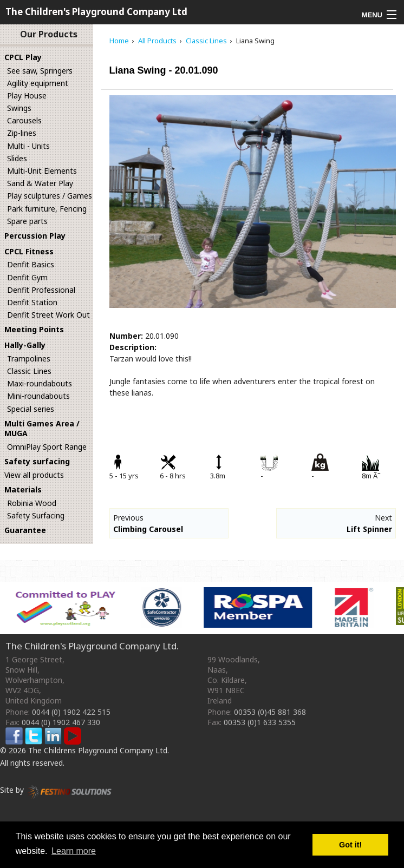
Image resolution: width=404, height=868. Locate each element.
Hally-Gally (25, 345)
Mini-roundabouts (38, 396)
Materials (23, 489)
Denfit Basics (31, 264)
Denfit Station (32, 302)
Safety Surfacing (36, 515)
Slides (17, 158)
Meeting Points (34, 329)
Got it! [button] (350, 845)
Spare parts (27, 221)
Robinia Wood (32, 503)
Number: (126, 336)
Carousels (24, 120)
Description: (133, 347)
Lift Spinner (369, 529)
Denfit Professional (41, 290)
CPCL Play (23, 57)
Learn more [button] (74, 851)
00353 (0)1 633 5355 (260, 722)
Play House (27, 96)
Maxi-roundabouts (40, 383)
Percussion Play (35, 236)
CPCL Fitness (29, 251)
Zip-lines (22, 133)
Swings (19, 108)
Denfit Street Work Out (48, 315)
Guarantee (25, 530)
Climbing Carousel (148, 529)
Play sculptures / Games (50, 196)
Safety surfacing (37, 461)
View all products (34, 475)
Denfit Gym (27, 277)
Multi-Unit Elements (42, 171)
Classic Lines (29, 371)
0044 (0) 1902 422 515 (71, 712)
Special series (31, 409)
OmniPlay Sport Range (47, 447)
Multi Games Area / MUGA (42, 429)
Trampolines (29, 359)
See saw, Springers (40, 71)
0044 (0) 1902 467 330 (61, 722)
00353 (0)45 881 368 (270, 712)
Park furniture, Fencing (47, 209)
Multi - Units (28, 146)
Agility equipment (38, 83)
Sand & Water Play (40, 183)
